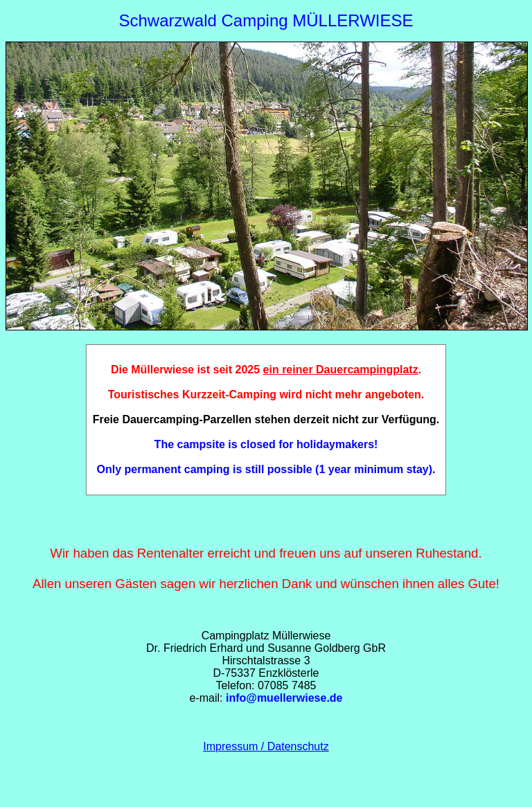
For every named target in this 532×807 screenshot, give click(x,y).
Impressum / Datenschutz (266, 746)
